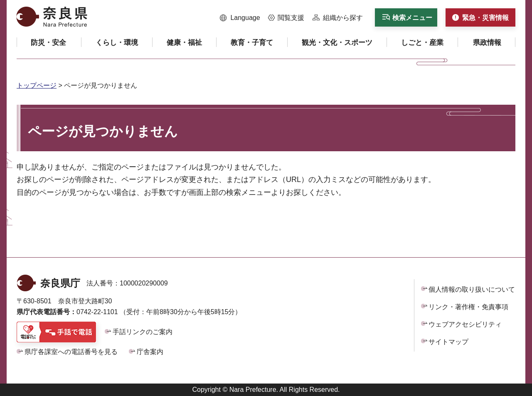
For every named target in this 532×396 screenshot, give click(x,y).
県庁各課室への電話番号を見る (71, 352)
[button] (240, 18)
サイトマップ (448, 342)
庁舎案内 (150, 352)
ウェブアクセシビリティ (465, 324)
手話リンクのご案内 (143, 332)
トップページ (37, 85)
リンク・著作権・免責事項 (468, 307)
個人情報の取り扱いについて (472, 289)
